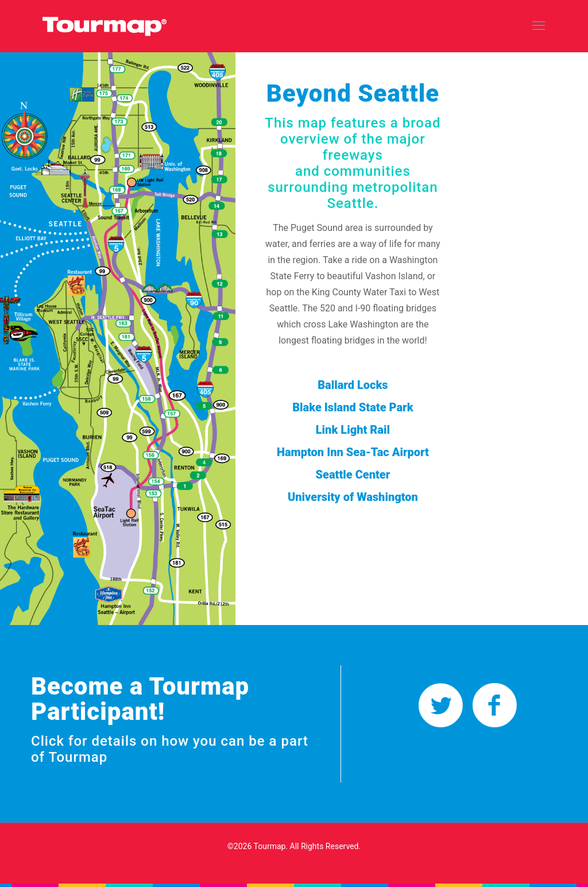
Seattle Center (353, 475)
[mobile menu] (539, 26)
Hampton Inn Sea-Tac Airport (353, 452)
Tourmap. (271, 846)
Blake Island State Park (353, 407)
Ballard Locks (353, 385)
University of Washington (353, 497)
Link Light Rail (353, 430)
